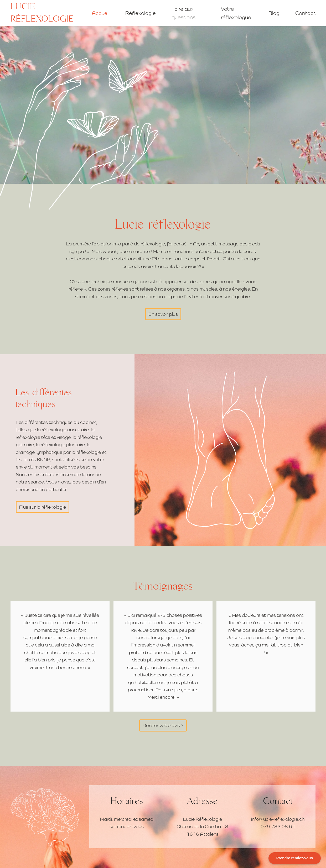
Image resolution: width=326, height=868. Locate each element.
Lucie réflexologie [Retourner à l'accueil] (42, 13)
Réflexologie (141, 13)
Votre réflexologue (236, 13)
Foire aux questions (183, 13)
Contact (305, 13)
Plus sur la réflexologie (43, 507)
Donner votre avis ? (163, 725)
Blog (274, 13)
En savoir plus (163, 314)
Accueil (101, 13)
